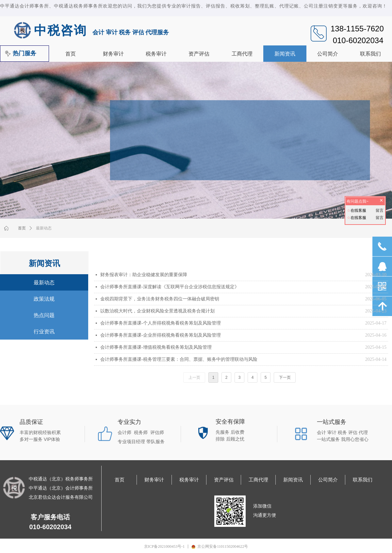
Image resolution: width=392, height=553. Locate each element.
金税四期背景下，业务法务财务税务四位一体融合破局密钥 (160, 299)
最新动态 (44, 228)
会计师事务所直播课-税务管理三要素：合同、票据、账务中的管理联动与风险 (179, 359)
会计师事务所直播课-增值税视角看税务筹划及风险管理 (156, 347)
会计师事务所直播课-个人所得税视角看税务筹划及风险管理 (161, 323)
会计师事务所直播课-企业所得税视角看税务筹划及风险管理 (161, 335)
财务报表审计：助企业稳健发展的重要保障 (144, 275)
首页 (22, 228)
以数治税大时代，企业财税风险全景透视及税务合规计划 (157, 311)
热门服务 (24, 53)
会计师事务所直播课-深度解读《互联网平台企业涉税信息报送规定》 (170, 287)
